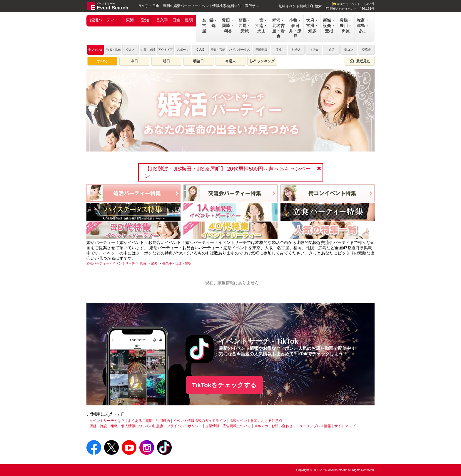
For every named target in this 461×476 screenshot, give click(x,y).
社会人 (296, 50)
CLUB (200, 50)
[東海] (143, 263)
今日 (134, 61)
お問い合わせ (282, 426)
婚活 (331, 50)
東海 (130, 20)
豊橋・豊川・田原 (346, 26)
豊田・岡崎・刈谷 (228, 26)
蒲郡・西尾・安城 (245, 26)
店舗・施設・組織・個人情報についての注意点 (126, 426)
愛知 (145, 20)
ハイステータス (240, 50)
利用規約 (163, 421)
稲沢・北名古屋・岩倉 (278, 28)
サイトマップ (345, 426)
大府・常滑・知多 (312, 26)
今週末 (230, 61)
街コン (349, 50)
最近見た (360, 61)
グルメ (131, 50)
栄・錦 (213, 23)
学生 (279, 50)
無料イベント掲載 (293, 6)
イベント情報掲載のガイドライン (200, 421)
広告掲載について (237, 426)
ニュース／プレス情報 (313, 426)
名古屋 (204, 26)
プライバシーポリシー (184, 426)
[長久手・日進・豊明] (177, 263)
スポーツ (183, 50)
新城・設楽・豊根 (329, 26)
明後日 (198, 61)
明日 (166, 61)
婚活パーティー (104, 20)
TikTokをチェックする (224, 385)
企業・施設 (148, 50)
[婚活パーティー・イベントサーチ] (111, 263)
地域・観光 (113, 50)
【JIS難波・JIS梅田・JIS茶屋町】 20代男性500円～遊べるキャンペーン (228, 172)
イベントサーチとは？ (107, 421)
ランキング (263, 61)
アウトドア (166, 50)
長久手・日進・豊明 (174, 20)
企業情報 (212, 426)
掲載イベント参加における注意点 (256, 421)
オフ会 (314, 50)
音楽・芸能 (218, 50)
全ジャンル (96, 50)
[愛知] (154, 263)
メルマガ (261, 426)
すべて (102, 61)
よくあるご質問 (140, 421)
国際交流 (261, 50)
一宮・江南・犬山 (261, 26)
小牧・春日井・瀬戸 (295, 28)
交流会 (366, 50)
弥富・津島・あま (363, 26)
